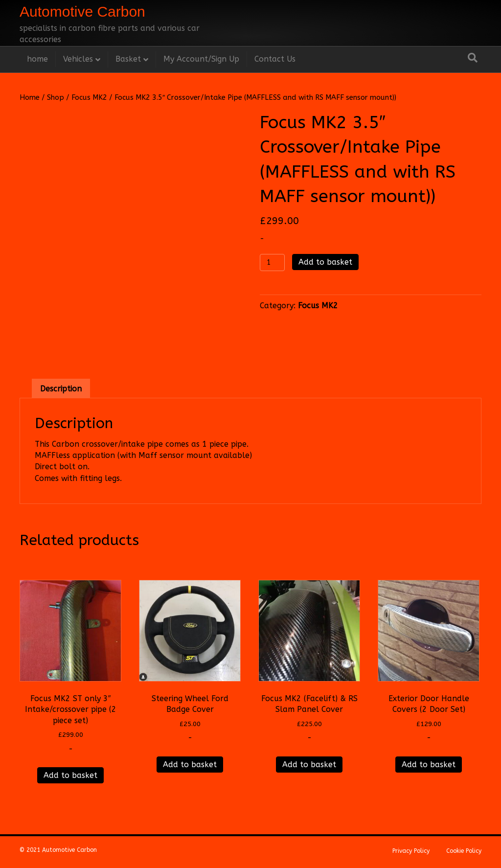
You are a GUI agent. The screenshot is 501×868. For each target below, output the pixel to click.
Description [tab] (61, 389)
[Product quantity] (272, 263)
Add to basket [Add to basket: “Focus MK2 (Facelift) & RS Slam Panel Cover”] (309, 765)
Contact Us (275, 59)
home (37, 59)
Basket (128, 59)
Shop (56, 97)
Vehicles (78, 59)
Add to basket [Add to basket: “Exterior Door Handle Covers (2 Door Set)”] (429, 765)
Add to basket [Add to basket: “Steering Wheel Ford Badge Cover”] (190, 765)
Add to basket (325, 262)
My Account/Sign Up (201, 59)
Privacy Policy (411, 851)
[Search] (473, 58)
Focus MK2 (89, 97)
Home (30, 97)
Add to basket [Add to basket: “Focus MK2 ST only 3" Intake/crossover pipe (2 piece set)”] (70, 775)
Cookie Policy (464, 851)
